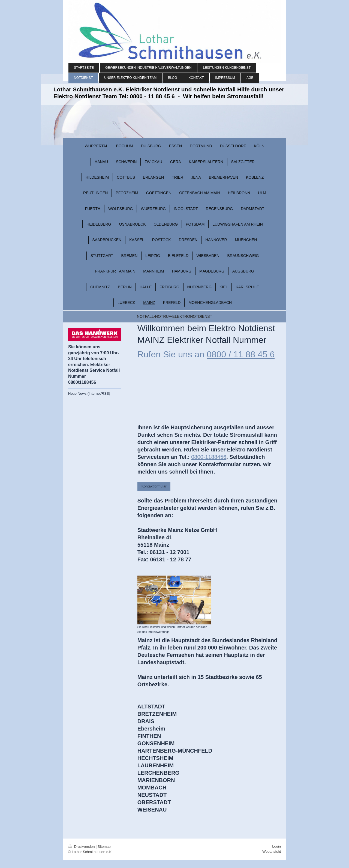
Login (276, 846)
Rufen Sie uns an (171, 354)
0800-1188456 (209, 457)
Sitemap (104, 847)
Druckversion (82, 847)
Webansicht (272, 851)
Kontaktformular (154, 486)
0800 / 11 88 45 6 (241, 354)
